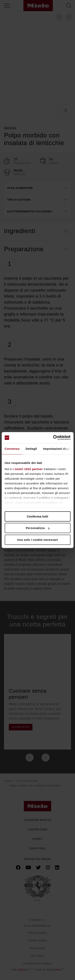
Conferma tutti (37, 516)
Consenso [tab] (12, 449)
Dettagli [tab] (31, 449)
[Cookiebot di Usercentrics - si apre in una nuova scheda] (53, 438)
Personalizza (38, 528)
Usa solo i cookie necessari (37, 540)
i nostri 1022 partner (28, 469)
